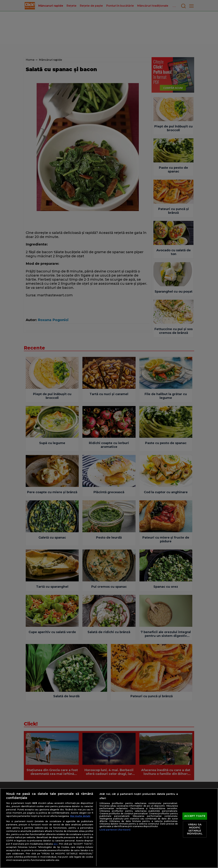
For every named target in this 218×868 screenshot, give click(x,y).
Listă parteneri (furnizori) (115, 830)
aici (56, 844)
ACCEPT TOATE (195, 816)
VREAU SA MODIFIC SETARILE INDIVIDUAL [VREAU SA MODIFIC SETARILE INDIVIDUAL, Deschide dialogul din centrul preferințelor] (195, 829)
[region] (109, 828)
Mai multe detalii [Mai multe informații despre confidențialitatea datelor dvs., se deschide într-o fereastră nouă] (80, 816)
